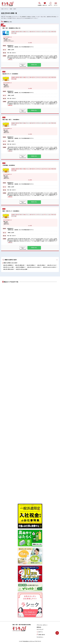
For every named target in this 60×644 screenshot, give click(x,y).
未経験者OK (13, 32)
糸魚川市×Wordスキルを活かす (34, 267)
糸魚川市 (15, 9)
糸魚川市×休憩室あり (20, 267)
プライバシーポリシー (42, 625)
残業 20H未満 (54, 32)
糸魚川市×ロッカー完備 (8, 267)
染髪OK (33, 32)
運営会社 (39, 627)
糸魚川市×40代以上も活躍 (21, 269)
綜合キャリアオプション (5, 9)
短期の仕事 (17, 32)
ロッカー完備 (29, 32)
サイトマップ (40, 629)
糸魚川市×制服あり (31, 265)
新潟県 (11, 9)
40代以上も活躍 (14, 33)
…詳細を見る (10, 59)
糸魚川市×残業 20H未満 (8, 269)
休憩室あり (25, 32)
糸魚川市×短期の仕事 (20, 265)
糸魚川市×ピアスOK (52, 265)
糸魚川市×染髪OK (41, 265)
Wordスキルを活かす (41, 32)
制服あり (21, 32)
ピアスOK (36, 32)
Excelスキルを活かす (48, 32)
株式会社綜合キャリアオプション (29, 641)
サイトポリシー (40, 637)
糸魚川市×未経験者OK (8, 265)
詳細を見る (34, 65)
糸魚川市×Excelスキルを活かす (49, 267)
